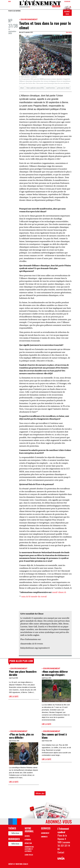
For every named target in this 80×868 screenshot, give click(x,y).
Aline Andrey (69, 32)
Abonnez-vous (67, 13)
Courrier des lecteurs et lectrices (29, 849)
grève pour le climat (63, 88)
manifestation (50, 88)
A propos (28, 840)
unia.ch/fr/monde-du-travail (34, 597)
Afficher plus (40, 793)
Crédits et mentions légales (18, 864)
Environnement (29, 19)
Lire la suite (14, 696)
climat (22, 88)
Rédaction (28, 843)
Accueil (27, 836)
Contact (61, 852)
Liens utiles (29, 855)
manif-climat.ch (59, 592)
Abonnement (45, 833)
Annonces (44, 837)
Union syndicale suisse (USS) (35, 88)
